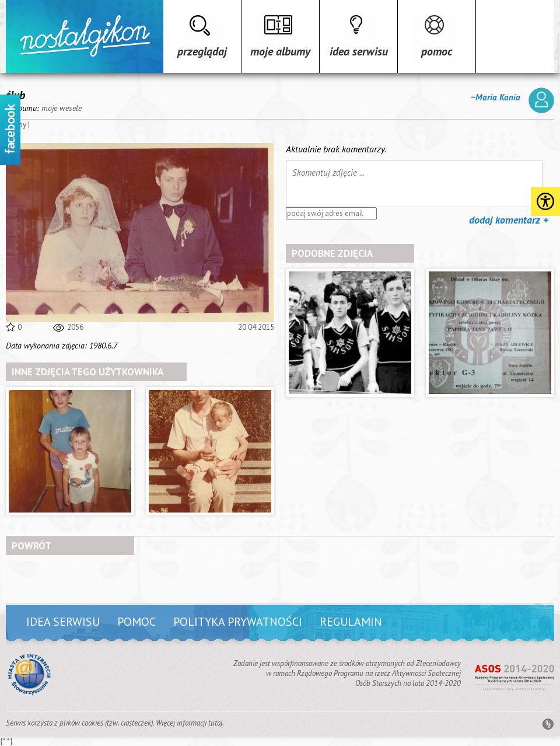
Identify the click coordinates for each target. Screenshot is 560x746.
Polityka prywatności (238, 622)
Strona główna (85, 36)
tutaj (215, 723)
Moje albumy (280, 51)
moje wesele (62, 108)
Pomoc (437, 51)
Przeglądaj (202, 51)
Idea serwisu (359, 51)
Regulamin (351, 622)
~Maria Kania (512, 100)
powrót (32, 546)
